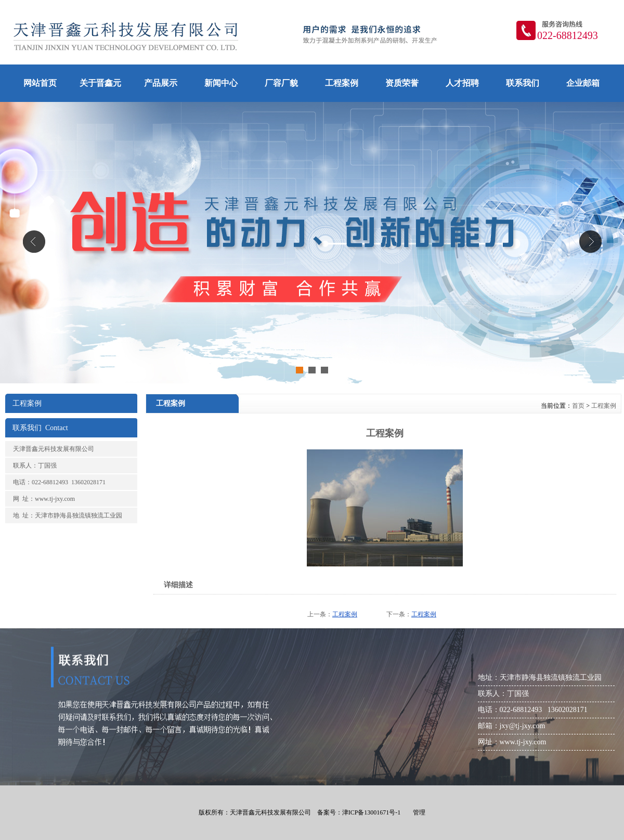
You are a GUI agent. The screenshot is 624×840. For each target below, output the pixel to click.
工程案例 (604, 406)
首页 (578, 406)
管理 (419, 812)
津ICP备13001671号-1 (372, 812)
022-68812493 (568, 35)
